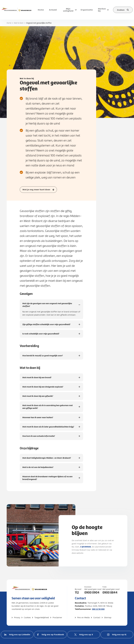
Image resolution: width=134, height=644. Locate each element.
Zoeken (121, 10)
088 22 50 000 (98, 609)
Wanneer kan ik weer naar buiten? (38, 419)
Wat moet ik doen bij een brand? (37, 379)
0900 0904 (92, 593)
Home (9, 23)
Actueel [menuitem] (53, 10)
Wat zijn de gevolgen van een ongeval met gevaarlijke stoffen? (47, 305)
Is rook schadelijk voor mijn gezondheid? (41, 335)
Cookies (27, 618)
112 (77, 593)
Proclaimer (57, 618)
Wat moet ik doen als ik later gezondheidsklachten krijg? (48, 428)
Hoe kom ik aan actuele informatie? (39, 437)
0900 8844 (110, 593)
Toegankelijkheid (42, 618)
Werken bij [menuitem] (102, 10)
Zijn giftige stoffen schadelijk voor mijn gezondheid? (46, 326)
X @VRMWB (86, 547)
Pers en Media (83, 618)
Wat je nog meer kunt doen (36, 190)
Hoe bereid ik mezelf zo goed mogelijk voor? (43, 357)
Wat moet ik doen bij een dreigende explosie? (43, 388)
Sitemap (108, 618)
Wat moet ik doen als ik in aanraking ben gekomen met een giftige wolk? (48, 407)
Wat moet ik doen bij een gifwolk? (38, 397)
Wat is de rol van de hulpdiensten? (38, 468)
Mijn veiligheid (68, 10)
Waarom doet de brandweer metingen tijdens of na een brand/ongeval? (47, 478)
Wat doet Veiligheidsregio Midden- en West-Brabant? (47, 459)
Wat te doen (19, 23)
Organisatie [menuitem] (87, 10)
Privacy (17, 618)
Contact (97, 618)
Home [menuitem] (41, 10)
